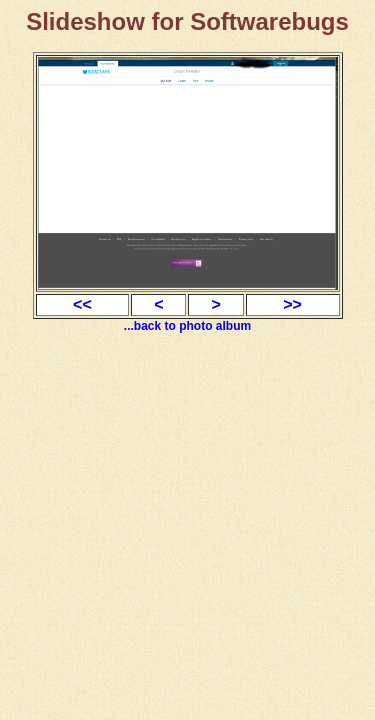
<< (82, 304)
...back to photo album (187, 326)
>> (292, 304)
